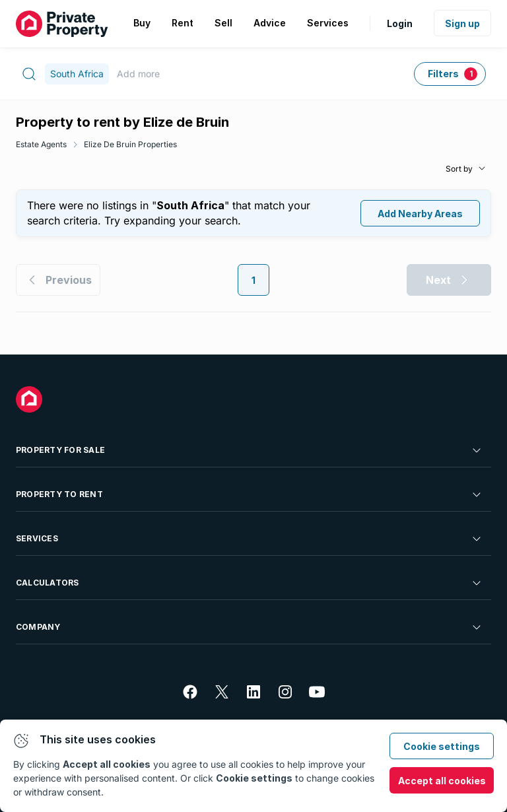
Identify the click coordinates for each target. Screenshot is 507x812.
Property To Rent (250, 494)
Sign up (462, 23)
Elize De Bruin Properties (130, 144)
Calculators (250, 583)
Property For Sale (250, 450)
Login (400, 23)
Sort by (459, 169)
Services (250, 539)
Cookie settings (442, 746)
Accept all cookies (442, 781)
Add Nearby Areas (420, 214)
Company (250, 627)
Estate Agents (41, 144)
